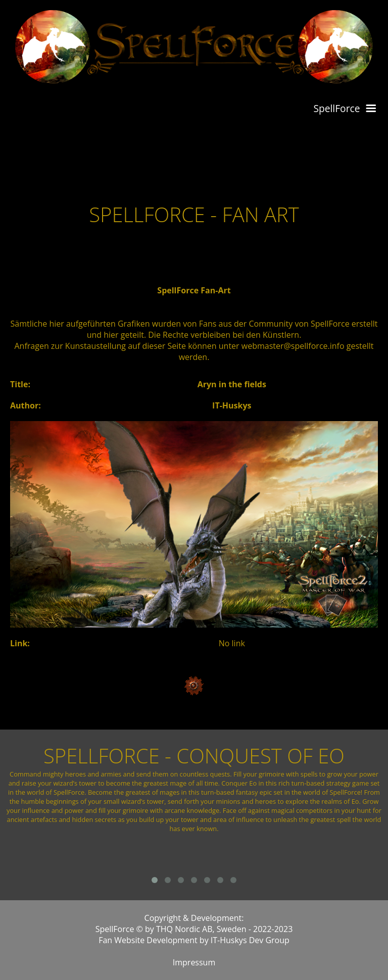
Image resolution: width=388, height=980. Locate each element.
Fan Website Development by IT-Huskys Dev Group (194, 940)
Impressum (194, 962)
